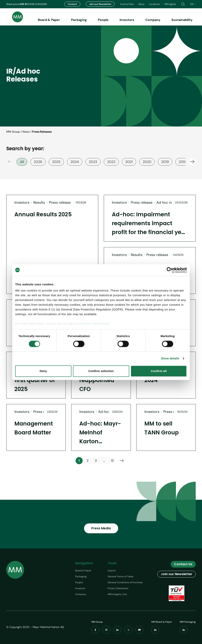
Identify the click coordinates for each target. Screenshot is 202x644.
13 (112, 461)
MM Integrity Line (117, 594)
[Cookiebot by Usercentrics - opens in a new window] (170, 270)
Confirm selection (101, 371)
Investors (127, 20)
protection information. (93, 324)
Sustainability (182, 20)
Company (153, 20)
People (103, 20)
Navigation (84, 563)
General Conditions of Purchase (125, 582)
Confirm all (159, 371)
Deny (43, 371)
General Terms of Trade (121, 577)
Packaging (79, 20)
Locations (154, 4)
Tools (112, 563)
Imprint (112, 571)
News (141, 4)
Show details (170, 359)
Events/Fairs (127, 4)
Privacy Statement (118, 588)
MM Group (13, 132)
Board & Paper (49, 20)
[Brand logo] (15, 17)
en (193, 4)
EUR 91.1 (24, 4)
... (104, 461)
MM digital (170, 4)
